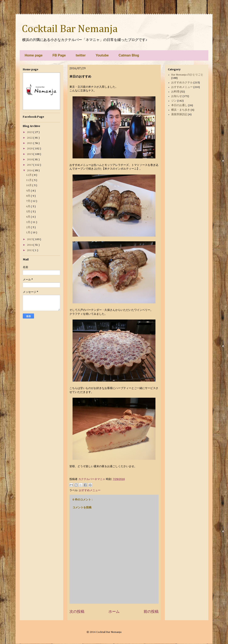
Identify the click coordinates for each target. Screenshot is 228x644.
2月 (28, 227)
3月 (28, 222)
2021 (30, 143)
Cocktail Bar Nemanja (70, 29)
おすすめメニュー (90, 490)
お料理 (175, 92)
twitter (81, 55)
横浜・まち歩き (181, 110)
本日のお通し (179, 105)
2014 (30, 245)
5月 (28, 212)
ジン (174, 101)
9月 (28, 191)
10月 (29, 185)
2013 (30, 250)
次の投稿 (77, 612)
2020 (30, 149)
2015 (30, 239)
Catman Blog (129, 55)
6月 (28, 206)
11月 (29, 180)
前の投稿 (151, 612)
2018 (30, 160)
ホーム (114, 612)
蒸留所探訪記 (179, 114)
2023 (30, 132)
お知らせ (177, 96)
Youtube (102, 55)
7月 (28, 201)
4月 (28, 217)
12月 (29, 175)
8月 (28, 196)
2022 (30, 138)
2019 (30, 154)
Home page (34, 55)
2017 (30, 165)
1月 (28, 233)
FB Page (59, 55)
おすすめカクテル (182, 83)
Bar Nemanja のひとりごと (187, 75)
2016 (30, 171)
